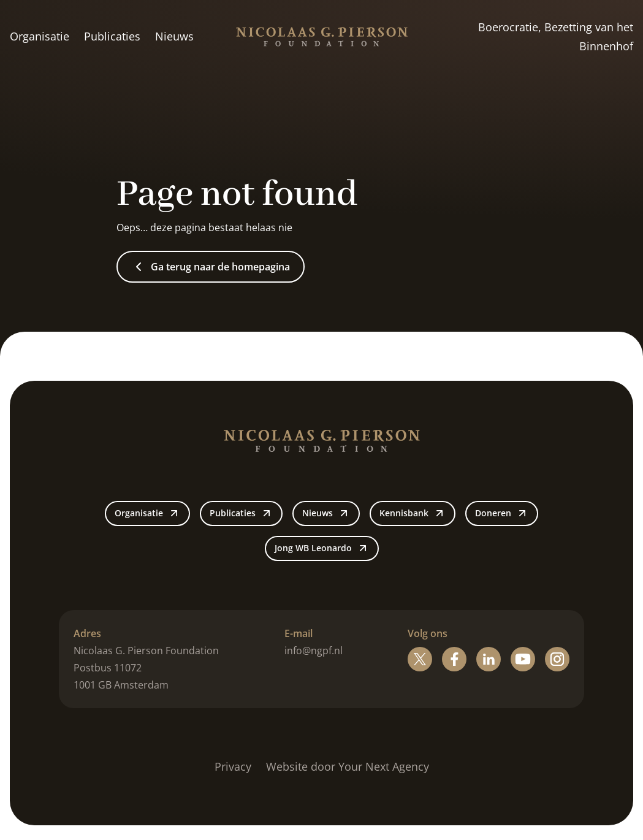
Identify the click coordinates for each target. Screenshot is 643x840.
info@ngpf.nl (314, 651)
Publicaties (112, 36)
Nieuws (174, 36)
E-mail (299, 633)
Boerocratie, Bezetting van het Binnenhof (556, 37)
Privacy (233, 766)
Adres (87, 633)
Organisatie (40, 36)
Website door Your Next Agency (348, 766)
